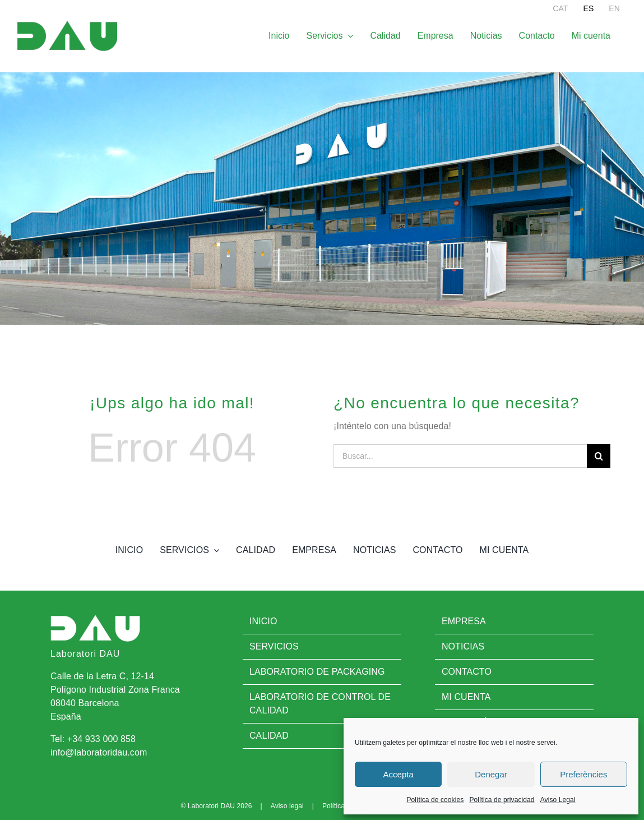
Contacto (467, 672)
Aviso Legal (558, 800)
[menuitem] (560, 8)
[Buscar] (599, 456)
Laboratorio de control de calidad (320, 704)
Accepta (399, 774)
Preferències (583, 774)
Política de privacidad (502, 800)
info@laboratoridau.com (99, 752)
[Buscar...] (460, 456)
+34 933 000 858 (101, 739)
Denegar (491, 774)
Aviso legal (287, 806)
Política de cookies (435, 800)
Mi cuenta (466, 697)
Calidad (269, 736)
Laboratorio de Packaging (317, 672)
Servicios (274, 646)
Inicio (263, 621)
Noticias (463, 646)
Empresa (464, 621)
